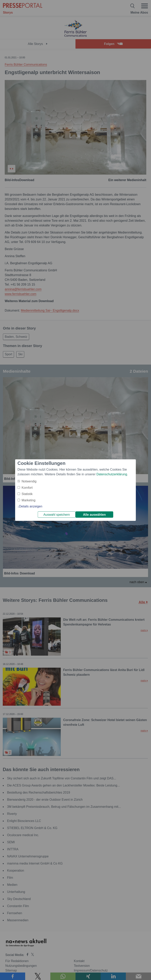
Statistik (27, 494)
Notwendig (29, 481)
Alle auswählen (94, 515)
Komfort (27, 488)
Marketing (29, 500)
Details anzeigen (31, 506)
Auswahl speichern (57, 515)
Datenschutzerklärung (112, 474)
